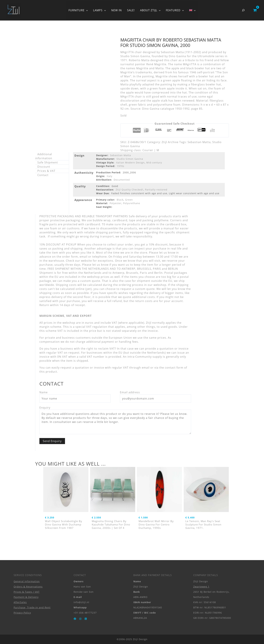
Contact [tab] (43, 175)
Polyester (115, 203)
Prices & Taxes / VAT (27, 592)
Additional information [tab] (44, 156)
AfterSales (20, 602)
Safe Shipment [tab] (48, 162)
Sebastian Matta (199, 142)
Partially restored (156, 190)
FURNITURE (78, 10)
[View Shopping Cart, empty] (255, 10)
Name (44, 392)
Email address (130, 392)
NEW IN (117, 10)
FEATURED (175, 10)
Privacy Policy (22, 613)
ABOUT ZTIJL (150, 10)
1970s (121, 166)
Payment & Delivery (26, 597)
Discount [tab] (44, 167)
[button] (86, 10)
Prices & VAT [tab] (46, 171)
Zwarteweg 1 (201, 587)
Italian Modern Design (130, 163)
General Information (27, 581)
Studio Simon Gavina (130, 159)
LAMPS (100, 10)
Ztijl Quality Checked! (129, 190)
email (146, 368)
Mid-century (154, 163)
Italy (110, 176)
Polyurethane (132, 203)
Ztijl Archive (170, 142)
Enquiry (45, 408)
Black (120, 200)
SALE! (131, 10)
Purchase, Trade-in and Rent (32, 607)
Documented (122, 180)
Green (129, 200)
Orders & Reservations (28, 587)
